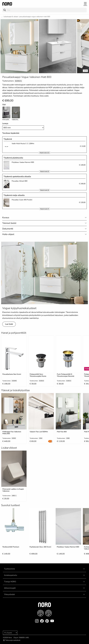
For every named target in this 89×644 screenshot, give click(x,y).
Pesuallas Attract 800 (20, 181)
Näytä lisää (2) (45, 171)
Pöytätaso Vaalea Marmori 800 (23, 162)
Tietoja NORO (10, 582)
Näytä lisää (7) (45, 209)
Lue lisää (9, 324)
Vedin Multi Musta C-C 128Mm (23, 144)
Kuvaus (6, 217)
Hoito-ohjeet (8, 234)
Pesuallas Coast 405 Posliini (22, 200)
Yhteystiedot (9, 594)
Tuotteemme (10, 569)
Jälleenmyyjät (10, 588)
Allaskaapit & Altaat (11, 17)
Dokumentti (8, 229)
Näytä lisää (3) (45, 190)
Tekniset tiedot (9, 223)
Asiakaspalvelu (11, 575)
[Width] (23, 128)
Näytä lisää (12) (44, 153)
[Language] (10, 633)
